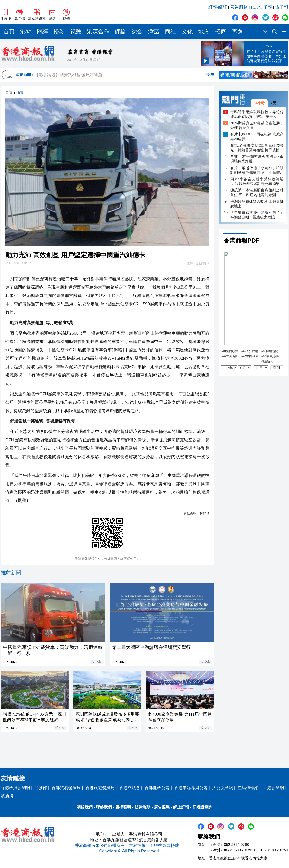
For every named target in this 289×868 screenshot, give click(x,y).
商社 (170, 32)
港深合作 (98, 32)
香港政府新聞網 (15, 788)
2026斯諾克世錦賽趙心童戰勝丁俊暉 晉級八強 (257, 125)
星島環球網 (248, 788)
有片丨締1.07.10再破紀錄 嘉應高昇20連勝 (257, 137)
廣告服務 (239, 7)
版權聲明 (123, 807)
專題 (237, 32)
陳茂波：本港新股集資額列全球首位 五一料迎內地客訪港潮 (257, 193)
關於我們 (85, 807)
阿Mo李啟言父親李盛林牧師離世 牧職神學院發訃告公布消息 (257, 181)
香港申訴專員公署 (191, 788)
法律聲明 (143, 807)
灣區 (154, 32)
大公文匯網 (223, 788)
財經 (42, 32)
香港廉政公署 (157, 788)
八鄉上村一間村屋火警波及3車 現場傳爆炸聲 (257, 159)
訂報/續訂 (218, 7)
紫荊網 (7, 796)
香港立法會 (130, 788)
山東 (20, 93)
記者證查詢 (202, 807)
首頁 (9, 32)
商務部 (41, 788)
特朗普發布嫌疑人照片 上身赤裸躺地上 (257, 204)
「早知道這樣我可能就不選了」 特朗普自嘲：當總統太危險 (257, 215)
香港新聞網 (273, 788)
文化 (187, 32)
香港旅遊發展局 (100, 788)
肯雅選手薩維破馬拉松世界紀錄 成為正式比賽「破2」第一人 (257, 114)
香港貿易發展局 (66, 788)
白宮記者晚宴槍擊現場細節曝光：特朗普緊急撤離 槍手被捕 (257, 148)
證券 (59, 32)
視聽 (76, 32)
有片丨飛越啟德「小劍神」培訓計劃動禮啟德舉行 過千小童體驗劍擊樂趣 (257, 170)
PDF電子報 (261, 7)
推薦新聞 (11, 573)
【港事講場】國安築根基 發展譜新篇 (124, 75)
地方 (204, 32)
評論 (120, 32)
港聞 (26, 32)
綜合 (137, 32)
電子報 (282, 7)
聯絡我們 (104, 807)
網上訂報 (181, 807)
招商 (221, 32)
